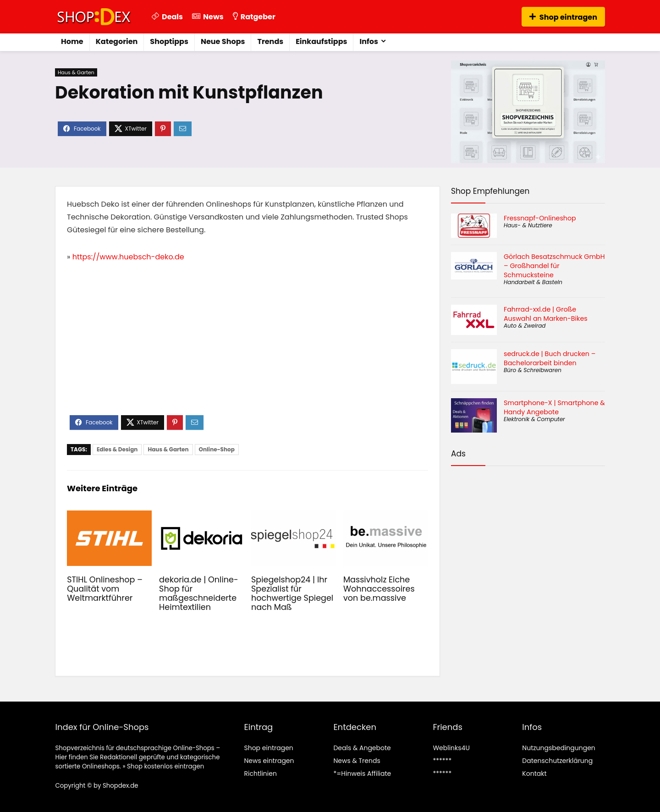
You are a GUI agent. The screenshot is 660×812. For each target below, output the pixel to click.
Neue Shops (223, 41)
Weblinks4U (451, 748)
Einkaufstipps (321, 41)
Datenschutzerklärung (557, 761)
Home (72, 41)
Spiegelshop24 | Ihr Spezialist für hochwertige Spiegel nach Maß (292, 593)
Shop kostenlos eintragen (165, 766)
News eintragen (269, 761)
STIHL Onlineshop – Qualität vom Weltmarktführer (105, 589)
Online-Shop (217, 449)
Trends (270, 41)
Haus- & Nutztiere (528, 225)
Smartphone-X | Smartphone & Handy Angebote (554, 407)
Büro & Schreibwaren (533, 370)
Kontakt (534, 774)
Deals (167, 17)
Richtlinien (260, 774)
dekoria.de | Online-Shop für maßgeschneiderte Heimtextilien (199, 593)
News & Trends (357, 761)
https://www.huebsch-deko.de (128, 257)
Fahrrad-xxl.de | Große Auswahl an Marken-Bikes (546, 314)
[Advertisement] (247, 346)
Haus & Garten (76, 72)
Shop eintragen (563, 17)
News (208, 17)
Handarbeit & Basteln (533, 282)
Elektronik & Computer (534, 419)
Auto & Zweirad (525, 326)
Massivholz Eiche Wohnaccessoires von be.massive (379, 589)
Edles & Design (117, 449)
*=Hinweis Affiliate (362, 774)
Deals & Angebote (362, 748)
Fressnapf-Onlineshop (540, 218)
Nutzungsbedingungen (558, 748)
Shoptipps (169, 41)
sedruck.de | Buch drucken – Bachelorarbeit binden (550, 358)
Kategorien (117, 41)
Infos (368, 41)
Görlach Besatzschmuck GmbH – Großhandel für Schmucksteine (554, 266)
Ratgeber (254, 17)
